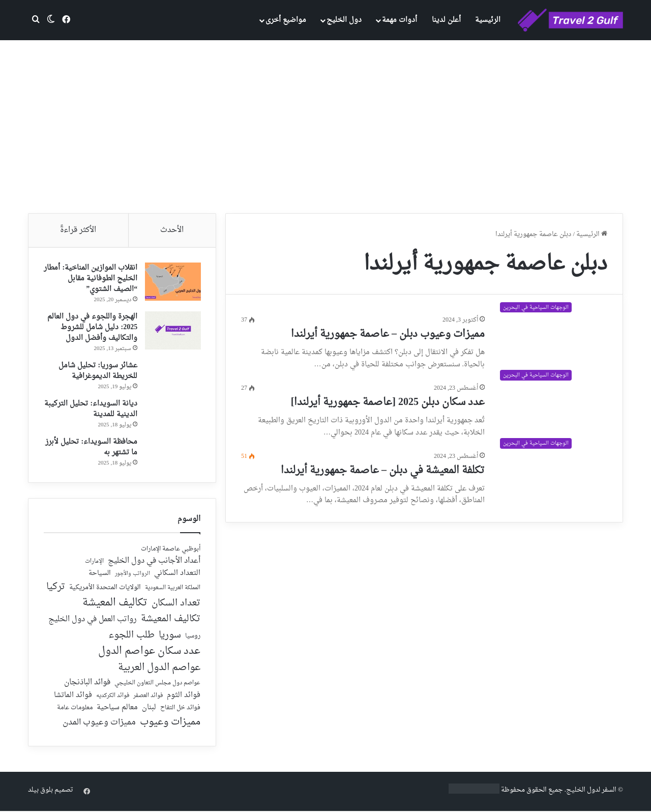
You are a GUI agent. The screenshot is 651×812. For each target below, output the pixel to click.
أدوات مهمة (400, 20)
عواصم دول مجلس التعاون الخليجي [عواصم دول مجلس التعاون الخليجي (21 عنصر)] (157, 685)
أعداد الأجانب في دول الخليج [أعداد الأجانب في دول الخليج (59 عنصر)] (154, 562)
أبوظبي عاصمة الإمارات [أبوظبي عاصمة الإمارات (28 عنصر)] (171, 550)
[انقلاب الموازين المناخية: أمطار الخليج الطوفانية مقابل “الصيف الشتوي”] (172, 282)
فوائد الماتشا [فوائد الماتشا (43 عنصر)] (73, 696)
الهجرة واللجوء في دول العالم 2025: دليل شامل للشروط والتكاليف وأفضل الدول (92, 328)
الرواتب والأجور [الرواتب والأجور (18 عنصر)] (132, 575)
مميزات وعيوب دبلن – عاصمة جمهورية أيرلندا (388, 334)
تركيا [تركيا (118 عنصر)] (56, 588)
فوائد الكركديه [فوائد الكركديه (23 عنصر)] (113, 697)
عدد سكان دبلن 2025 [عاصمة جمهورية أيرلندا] (388, 402)
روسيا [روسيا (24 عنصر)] (193, 637)
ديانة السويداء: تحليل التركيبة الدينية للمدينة (90, 410)
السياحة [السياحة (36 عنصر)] (100, 575)
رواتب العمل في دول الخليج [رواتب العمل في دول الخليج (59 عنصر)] (93, 621)
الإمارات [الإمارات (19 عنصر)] (94, 563)
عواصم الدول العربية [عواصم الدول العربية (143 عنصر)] (159, 670)
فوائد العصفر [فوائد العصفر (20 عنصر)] (148, 697)
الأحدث (172, 230)
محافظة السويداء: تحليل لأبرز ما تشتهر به (91, 448)
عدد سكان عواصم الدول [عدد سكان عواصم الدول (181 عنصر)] (149, 652)
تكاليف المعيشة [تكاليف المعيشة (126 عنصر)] (171, 621)
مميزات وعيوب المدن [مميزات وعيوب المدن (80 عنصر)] (99, 724)
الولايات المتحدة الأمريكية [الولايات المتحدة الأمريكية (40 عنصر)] (105, 589)
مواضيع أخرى (286, 20)
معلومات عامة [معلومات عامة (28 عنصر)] (75, 709)
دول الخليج (344, 20)
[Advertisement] (325, 127)
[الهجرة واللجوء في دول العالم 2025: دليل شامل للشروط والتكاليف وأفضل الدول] (172, 331)
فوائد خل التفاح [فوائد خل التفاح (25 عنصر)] (180, 709)
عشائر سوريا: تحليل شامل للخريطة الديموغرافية (97, 371)
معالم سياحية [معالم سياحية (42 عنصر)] (117, 709)
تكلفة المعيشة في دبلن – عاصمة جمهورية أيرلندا (383, 471)
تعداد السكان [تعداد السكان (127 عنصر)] (176, 605)
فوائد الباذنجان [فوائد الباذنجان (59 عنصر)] (87, 684)
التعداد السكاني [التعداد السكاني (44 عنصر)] (177, 575)
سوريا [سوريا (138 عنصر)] (170, 636)
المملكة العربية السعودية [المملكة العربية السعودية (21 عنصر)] (173, 589)
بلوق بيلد (40, 791)
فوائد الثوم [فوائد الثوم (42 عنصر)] (184, 697)
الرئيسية (488, 20)
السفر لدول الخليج (591, 791)
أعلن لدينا (446, 20)
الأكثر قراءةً (78, 230)
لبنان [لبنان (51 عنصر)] (149, 709)
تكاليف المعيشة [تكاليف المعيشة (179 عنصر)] (115, 604)
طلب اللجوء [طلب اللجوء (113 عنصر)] (131, 636)
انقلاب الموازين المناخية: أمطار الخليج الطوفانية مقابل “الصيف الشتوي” (93, 279)
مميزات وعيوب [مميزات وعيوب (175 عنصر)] (170, 724)
